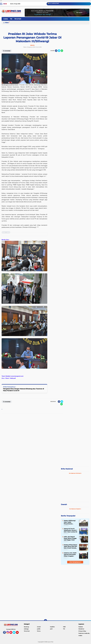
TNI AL (39, 631)
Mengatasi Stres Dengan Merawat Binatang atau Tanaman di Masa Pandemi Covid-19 (23, 390)
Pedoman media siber (84, 633)
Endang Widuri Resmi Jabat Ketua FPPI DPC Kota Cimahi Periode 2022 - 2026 (70, 546)
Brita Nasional (67, 469)
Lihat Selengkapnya (75, 562)
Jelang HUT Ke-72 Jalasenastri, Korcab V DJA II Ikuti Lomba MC (71, 530)
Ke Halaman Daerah (75, 509)
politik (39, 629)
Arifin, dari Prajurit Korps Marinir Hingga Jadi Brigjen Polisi (70, 538)
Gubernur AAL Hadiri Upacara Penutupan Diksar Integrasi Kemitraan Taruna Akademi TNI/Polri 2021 (70, 555)
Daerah (64, 504)
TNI (11, 19)
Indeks (6, 19)
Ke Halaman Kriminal (75, 473)
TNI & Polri (18, 19)
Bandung (26, 627)
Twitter (15, 633)
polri (51, 629)
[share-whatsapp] (62, 51)
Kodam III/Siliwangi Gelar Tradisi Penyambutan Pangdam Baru (70, 522)
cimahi (39, 627)
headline (52, 627)
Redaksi (81, 627)
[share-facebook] (56, 51)
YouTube (18, 633)
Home (5, 4)
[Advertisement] (75, 453)
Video (7, 23)
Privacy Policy (82, 631)
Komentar (7, 51)
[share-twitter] (59, 51)
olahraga (26, 629)
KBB (64, 627)
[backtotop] (45, 621)
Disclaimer (81, 629)
